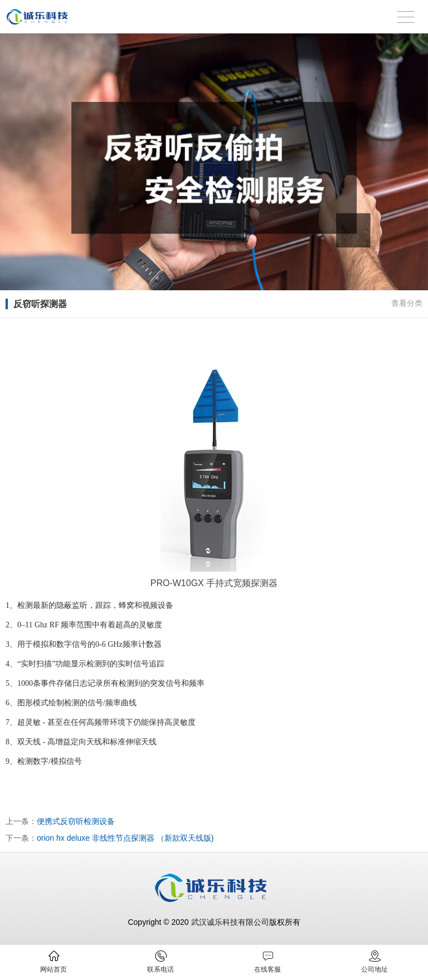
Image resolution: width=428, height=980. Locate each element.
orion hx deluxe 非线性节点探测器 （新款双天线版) (125, 838)
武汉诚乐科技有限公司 (230, 922)
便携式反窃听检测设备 (76, 821)
